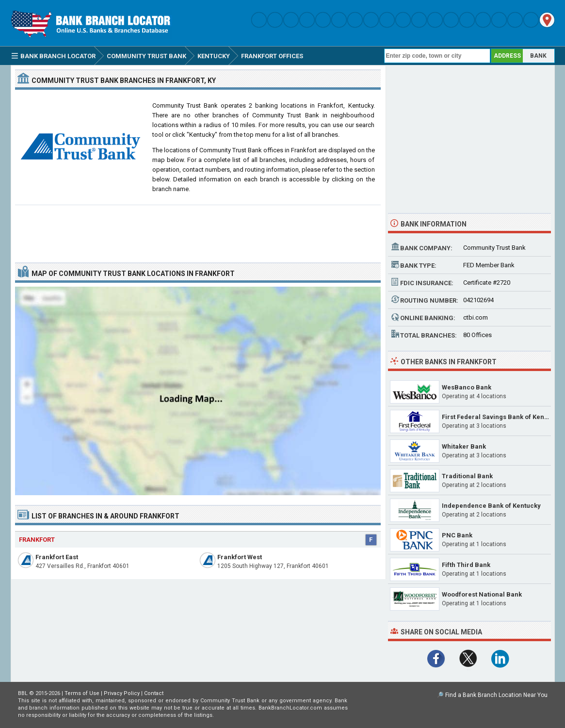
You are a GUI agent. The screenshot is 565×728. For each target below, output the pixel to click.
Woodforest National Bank (482, 594)
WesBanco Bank (467, 387)
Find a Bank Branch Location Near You (496, 695)
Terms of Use (82, 693)
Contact (154, 693)
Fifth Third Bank (466, 565)
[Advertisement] (198, 230)
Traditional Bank (467, 476)
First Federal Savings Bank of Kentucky (501, 417)
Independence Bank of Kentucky (491, 506)
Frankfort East (57, 557)
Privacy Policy (122, 693)
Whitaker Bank (464, 446)
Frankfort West (240, 557)
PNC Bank (457, 535)
